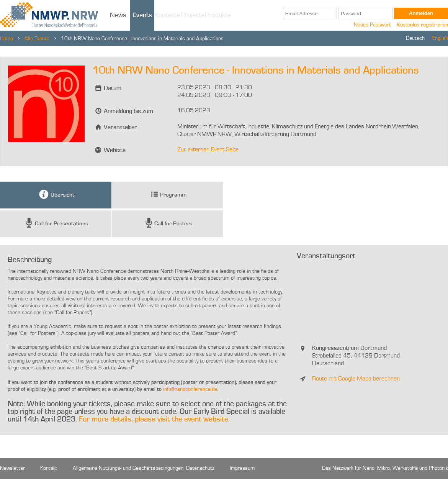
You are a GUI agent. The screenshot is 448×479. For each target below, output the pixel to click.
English (440, 38)
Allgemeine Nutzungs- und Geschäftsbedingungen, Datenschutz (144, 468)
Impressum (242, 468)
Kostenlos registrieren (422, 25)
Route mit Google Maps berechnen (356, 379)
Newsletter (12, 468)
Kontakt (49, 468)
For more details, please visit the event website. (154, 420)
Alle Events (37, 39)
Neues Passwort (372, 25)
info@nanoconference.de (190, 389)
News (118, 15)
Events (142, 15)
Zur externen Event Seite (208, 150)
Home (7, 39)
